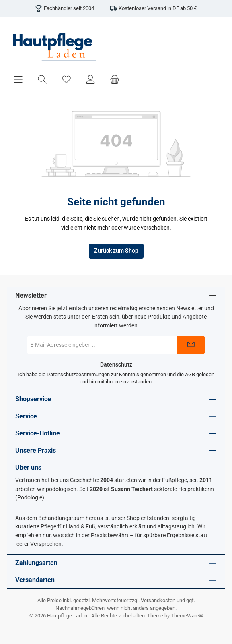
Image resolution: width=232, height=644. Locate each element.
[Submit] (191, 345)
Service (26, 416)
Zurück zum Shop (116, 251)
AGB (190, 374)
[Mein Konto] (90, 79)
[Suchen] (42, 79)
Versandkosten (158, 600)
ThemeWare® (187, 616)
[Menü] (18, 79)
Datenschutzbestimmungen (78, 374)
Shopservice (33, 399)
